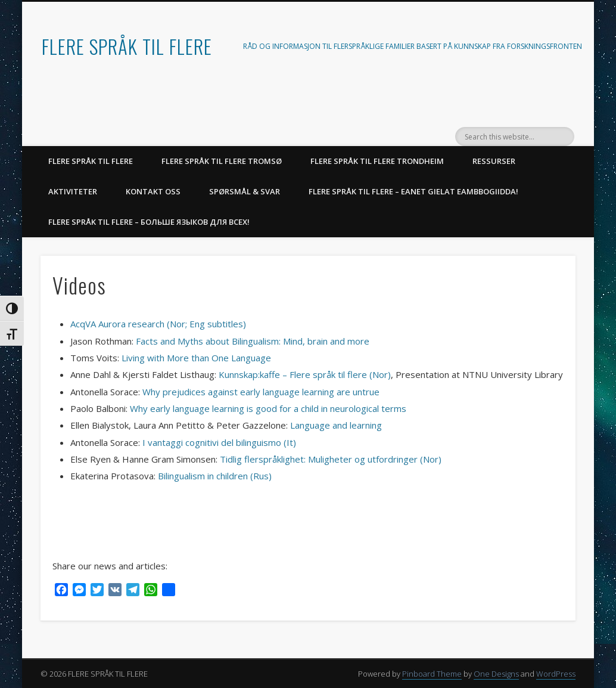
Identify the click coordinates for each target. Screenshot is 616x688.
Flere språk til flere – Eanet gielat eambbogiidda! (413, 191)
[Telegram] (133, 591)
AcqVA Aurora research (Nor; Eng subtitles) (158, 324)
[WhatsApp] (151, 591)
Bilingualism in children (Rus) (215, 476)
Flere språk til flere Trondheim (377, 161)
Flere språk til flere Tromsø (222, 161)
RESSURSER (494, 161)
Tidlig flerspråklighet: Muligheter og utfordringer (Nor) (331, 459)
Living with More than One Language (196, 358)
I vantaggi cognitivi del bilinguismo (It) (219, 442)
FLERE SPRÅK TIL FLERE (127, 46)
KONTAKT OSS (153, 191)
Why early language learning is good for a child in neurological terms (268, 408)
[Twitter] (97, 591)
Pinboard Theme (432, 674)
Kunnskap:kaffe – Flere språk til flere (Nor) (305, 374)
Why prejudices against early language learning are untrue (262, 392)
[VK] (115, 591)
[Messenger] (79, 591)
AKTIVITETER (73, 191)
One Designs (496, 674)
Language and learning (336, 425)
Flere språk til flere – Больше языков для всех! (149, 222)
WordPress (556, 674)
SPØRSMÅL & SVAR (245, 191)
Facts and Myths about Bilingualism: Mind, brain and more (253, 341)
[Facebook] (61, 591)
